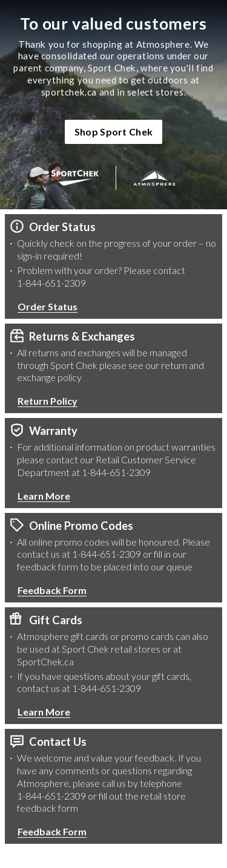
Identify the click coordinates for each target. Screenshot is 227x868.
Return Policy (48, 401)
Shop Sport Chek (114, 132)
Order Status (48, 306)
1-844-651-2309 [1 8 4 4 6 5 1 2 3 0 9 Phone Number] (51, 283)
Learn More (44, 496)
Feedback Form (52, 590)
